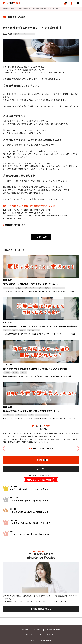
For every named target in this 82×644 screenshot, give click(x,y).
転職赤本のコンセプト (33, 634)
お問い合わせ (51, 634)
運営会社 (25, 630)
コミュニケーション (28, 34)
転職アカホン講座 (23, 9)
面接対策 (17, 34)
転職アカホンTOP (9, 9)
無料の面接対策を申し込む (41, 609)
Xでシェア (43, 237)
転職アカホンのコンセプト (43, 448)
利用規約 (37, 630)
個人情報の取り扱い (53, 630)
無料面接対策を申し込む (15, 225)
